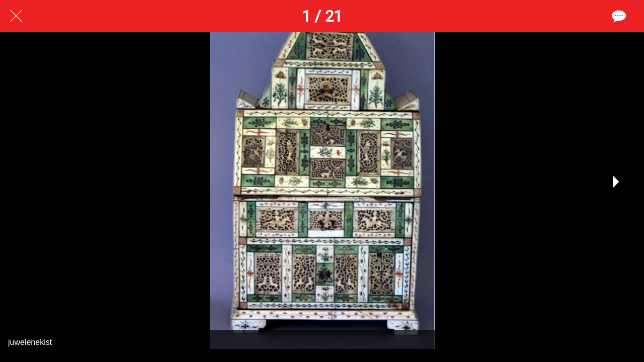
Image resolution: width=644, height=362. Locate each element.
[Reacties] (618, 16)
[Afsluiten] (16, 16)
